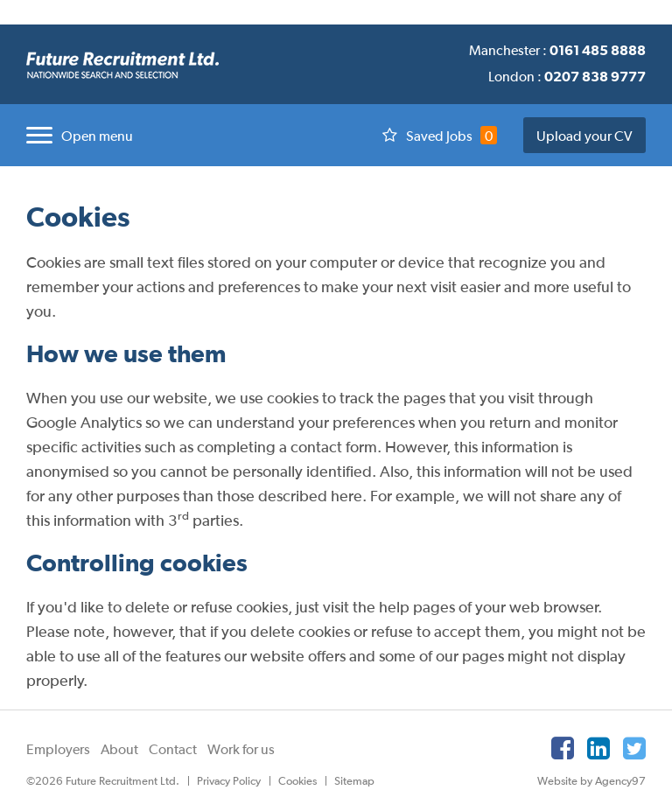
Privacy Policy (229, 781)
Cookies (297, 781)
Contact (173, 749)
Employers (58, 749)
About (119, 749)
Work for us (241, 749)
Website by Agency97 (591, 781)
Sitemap (354, 781)
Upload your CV (584, 136)
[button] (75, 135)
